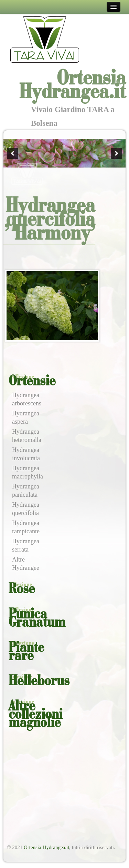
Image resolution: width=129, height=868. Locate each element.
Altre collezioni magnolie (36, 715)
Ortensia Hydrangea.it (46, 847)
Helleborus (39, 682)
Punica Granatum (37, 619)
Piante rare (26, 652)
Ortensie (32, 382)
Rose (22, 589)
